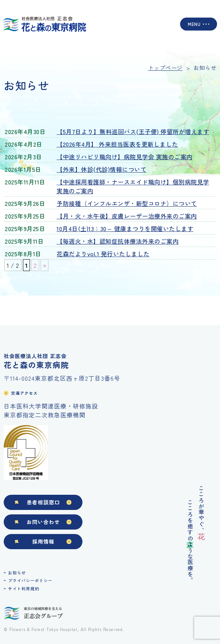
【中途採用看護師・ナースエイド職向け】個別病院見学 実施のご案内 (133, 186)
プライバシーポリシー (30, 580)
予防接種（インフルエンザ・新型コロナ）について (127, 203)
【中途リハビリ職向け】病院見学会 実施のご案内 (125, 157)
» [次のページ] (45, 265)
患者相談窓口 (43, 502)
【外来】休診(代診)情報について (101, 169)
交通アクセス (24, 393)
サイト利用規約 (24, 588)
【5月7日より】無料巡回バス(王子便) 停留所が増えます (133, 131)
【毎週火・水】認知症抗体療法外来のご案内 (118, 241)
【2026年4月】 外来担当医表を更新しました (117, 144)
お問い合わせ (43, 522)
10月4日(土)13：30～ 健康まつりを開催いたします (125, 228)
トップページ (165, 68)
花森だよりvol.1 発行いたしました (103, 254)
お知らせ (17, 573)
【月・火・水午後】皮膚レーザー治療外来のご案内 (127, 216)
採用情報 (43, 541)
